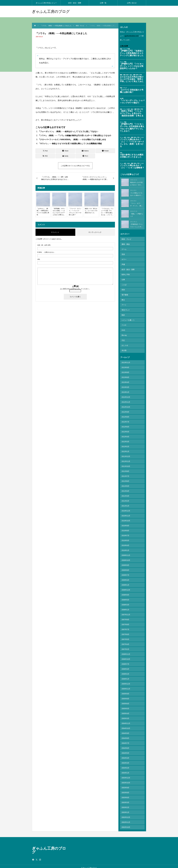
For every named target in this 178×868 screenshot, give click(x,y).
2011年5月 (125, 483)
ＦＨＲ (124, 323)
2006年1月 (125, 676)
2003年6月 (125, 795)
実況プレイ (126, 308)
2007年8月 (125, 622)
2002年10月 (126, 825)
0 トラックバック (95, 232)
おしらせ (125, 343)
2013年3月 (125, 385)
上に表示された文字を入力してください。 (75, 289)
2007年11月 (126, 612)
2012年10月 (126, 404)
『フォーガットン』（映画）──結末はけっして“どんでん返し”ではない (68, 131)
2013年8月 (125, 370)
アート (124, 303)
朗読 (123, 313)
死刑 (123, 289)
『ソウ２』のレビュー (45, 48)
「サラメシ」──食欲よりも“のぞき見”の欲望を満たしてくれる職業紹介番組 (70, 144)
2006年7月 (125, 661)
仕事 (123, 279)
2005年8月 (125, 696)
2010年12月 (126, 508)
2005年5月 (125, 706)
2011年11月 (126, 459)
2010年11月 (126, 513)
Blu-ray (124, 333)
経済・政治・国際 (75, 3)
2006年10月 (126, 656)
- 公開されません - (46, 252)
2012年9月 (125, 409)
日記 (123, 338)
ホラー (124, 259)
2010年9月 (125, 523)
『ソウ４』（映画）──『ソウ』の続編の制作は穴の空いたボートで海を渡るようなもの (75, 135)
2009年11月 (126, 553)
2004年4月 (125, 755)
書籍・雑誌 (126, 244)
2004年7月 (125, 741)
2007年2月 (125, 647)
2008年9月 (125, 592)
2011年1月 (125, 503)
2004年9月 (125, 731)
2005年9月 (125, 691)
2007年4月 (125, 642)
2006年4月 (125, 666)
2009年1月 (125, 582)
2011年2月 (125, 498)
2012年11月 (126, 399)
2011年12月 (126, 454)
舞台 (123, 298)
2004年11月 (126, 721)
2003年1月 (125, 810)
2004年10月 (126, 726)
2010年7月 (125, 533)
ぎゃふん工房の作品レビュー (46, 3)
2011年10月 (126, 464)
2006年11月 (126, 652)
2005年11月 (126, 686)
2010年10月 (126, 518)
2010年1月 (125, 548)
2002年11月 (126, 820)
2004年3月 (125, 760)
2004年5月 (125, 750)
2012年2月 (125, 444)
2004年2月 (125, 765)
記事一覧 (103, 3)
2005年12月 (126, 681)
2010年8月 (125, 528)
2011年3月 (125, 493)
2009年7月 (125, 572)
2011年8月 (125, 469)
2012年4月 (125, 434)
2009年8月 (125, 567)
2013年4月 (125, 380)
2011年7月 (125, 474)
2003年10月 (126, 780)
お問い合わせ (132, 3)
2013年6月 (125, 375)
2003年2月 (125, 805)
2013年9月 (125, 365)
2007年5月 (125, 637)
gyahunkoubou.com (132, 36)
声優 (123, 264)
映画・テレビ (126, 239)
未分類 (124, 348)
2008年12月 (126, 587)
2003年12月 (126, 775)
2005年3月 (125, 716)
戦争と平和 (126, 274)
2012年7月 (125, 419)
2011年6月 (125, 478)
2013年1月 (125, 390)
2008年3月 (125, 602)
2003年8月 (125, 790)
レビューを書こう (128, 318)
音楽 (123, 254)
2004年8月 (125, 736)
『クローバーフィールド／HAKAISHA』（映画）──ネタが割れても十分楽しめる (72, 140)
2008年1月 (125, 607)
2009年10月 (126, 558)
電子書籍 (125, 294)
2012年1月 (125, 449)
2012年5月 (125, 429)
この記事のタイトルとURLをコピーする (75, 166)
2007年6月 (125, 632)
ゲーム (124, 249)
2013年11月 (126, 360)
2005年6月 (125, 701)
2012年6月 (125, 424)
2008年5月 (125, 597)
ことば (124, 284)
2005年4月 (125, 711)
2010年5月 (125, 538)
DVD (123, 328)
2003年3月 (125, 800)
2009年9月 (125, 563)
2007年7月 (125, 627)
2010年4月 (125, 543)
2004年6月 (125, 745)
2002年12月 (126, 815)
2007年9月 (125, 617)
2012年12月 (126, 394)
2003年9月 (125, 785)
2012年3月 (125, 439)
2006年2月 (125, 671)
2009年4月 (125, 577)
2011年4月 (125, 488)
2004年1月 (125, 770)
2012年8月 (125, 414)
